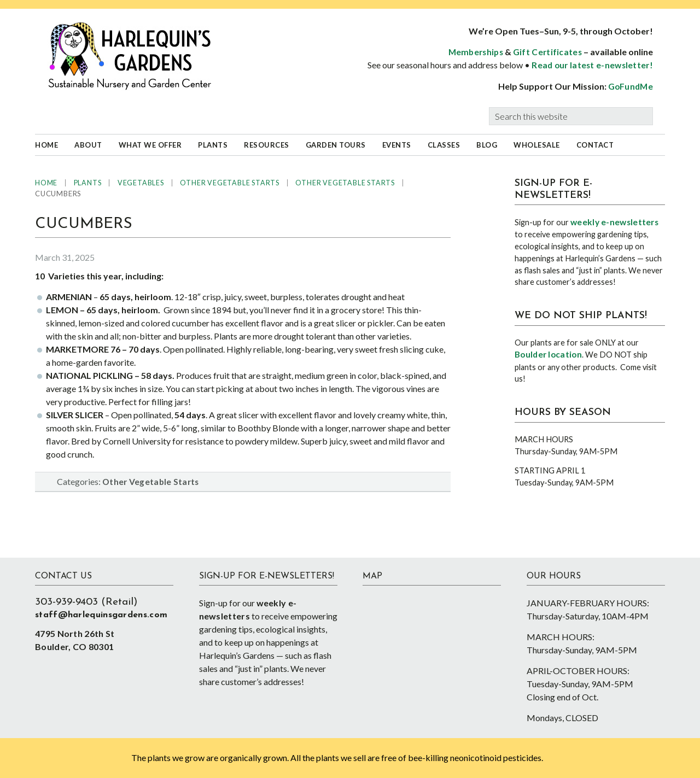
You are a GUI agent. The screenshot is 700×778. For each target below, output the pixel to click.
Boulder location (548, 354)
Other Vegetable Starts (151, 482)
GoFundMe (631, 86)
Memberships (476, 52)
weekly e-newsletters (614, 222)
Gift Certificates (547, 52)
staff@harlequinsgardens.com (101, 615)
